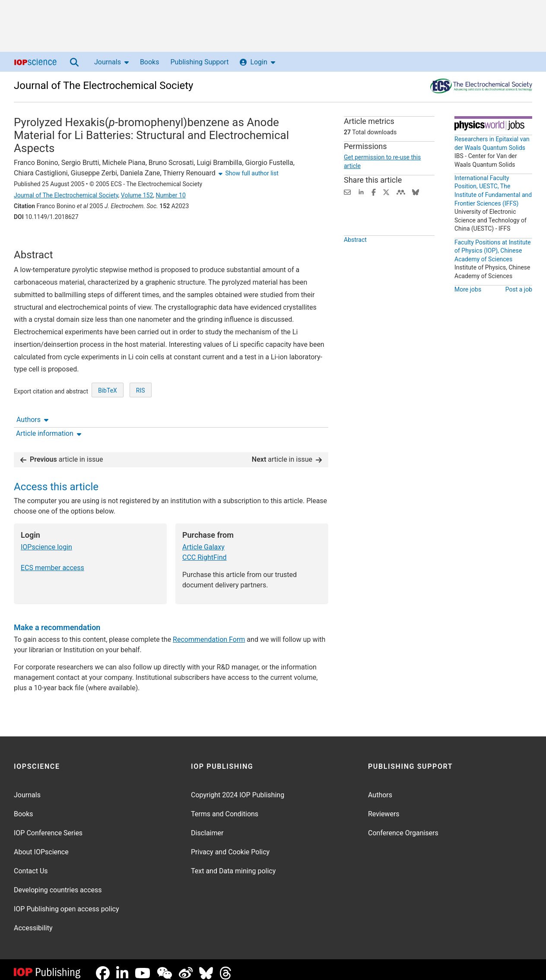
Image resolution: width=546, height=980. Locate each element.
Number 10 (171, 195)
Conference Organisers (403, 826)
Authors (32, 241)
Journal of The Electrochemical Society (103, 86)
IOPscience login (46, 540)
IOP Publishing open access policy (67, 902)
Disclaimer (207, 826)
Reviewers (384, 807)
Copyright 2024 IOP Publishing (238, 788)
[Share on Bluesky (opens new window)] (416, 192)
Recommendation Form (209, 633)
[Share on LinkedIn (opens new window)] (361, 192)
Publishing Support (199, 62)
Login (257, 62)
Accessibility (33, 921)
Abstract (355, 260)
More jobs (468, 289)
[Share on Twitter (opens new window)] (386, 192)
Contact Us (31, 864)
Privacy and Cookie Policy (230, 845)
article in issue (62, 452)
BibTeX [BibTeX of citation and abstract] (108, 422)
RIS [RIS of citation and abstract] (141, 422)
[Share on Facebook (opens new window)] (374, 192)
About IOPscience (41, 845)
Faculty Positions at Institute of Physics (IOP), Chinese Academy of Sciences (493, 251)
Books (150, 62)
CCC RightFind (205, 550)
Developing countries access (58, 883)
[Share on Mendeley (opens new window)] (401, 192)
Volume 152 (137, 195)
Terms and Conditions (225, 807)
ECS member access (52, 561)
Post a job (519, 289)
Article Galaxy (203, 540)
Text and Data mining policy (233, 864)
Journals (111, 62)
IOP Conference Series (48, 826)
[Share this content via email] (347, 192)
